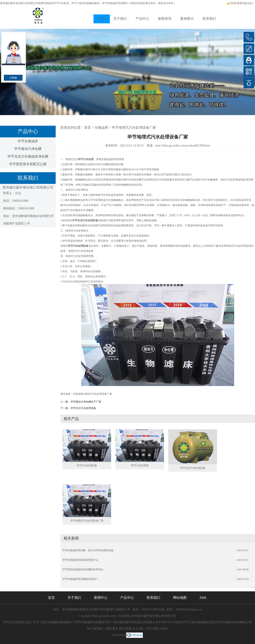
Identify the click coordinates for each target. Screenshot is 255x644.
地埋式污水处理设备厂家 (98, 394)
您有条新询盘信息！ (241, 3)
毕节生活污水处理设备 (83, 408)
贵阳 (109, 629)
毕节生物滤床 (28, 141)
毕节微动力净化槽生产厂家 (86, 402)
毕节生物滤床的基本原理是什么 (80, 560)
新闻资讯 (165, 19)
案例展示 (187, 19)
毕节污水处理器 (140, 465)
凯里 (129, 629)
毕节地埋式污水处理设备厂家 (134, 128)
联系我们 (209, 19)
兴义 (135, 629)
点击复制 (124, 616)
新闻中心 (101, 598)
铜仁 (142, 629)
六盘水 (164, 629)
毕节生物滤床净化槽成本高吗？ (80, 579)
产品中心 (142, 19)
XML (203, 598)
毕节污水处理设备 (87, 465)
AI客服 (13, 78)
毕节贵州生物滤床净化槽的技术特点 (83, 569)
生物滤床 (101, 128)
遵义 (115, 629)
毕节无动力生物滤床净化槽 (28, 156)
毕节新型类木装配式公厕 (28, 164)
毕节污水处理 (61, 3)
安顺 (155, 629)
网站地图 (180, 598)
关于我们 (120, 19)
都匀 (122, 629)
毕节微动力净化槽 (28, 149)
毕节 (149, 629)
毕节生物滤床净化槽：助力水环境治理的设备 (88, 550)
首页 (101, 19)
